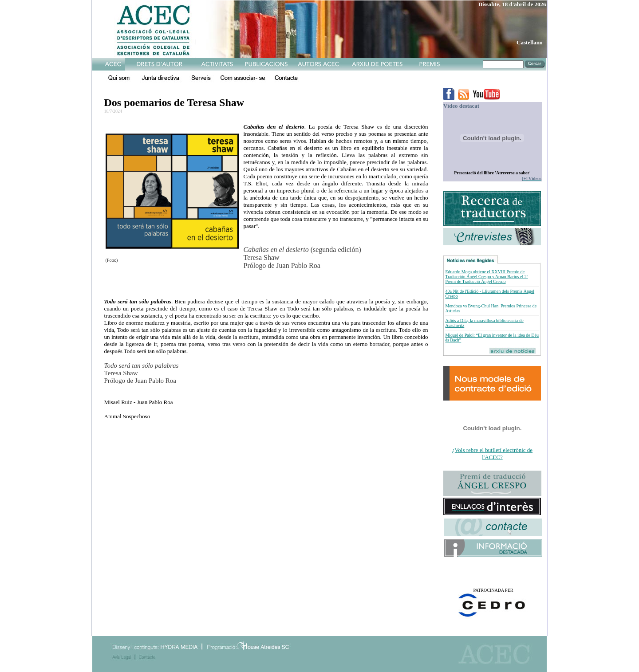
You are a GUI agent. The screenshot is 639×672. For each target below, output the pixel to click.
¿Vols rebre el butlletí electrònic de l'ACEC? (492, 454)
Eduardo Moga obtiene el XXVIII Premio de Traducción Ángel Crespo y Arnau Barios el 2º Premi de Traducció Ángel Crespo (486, 277)
